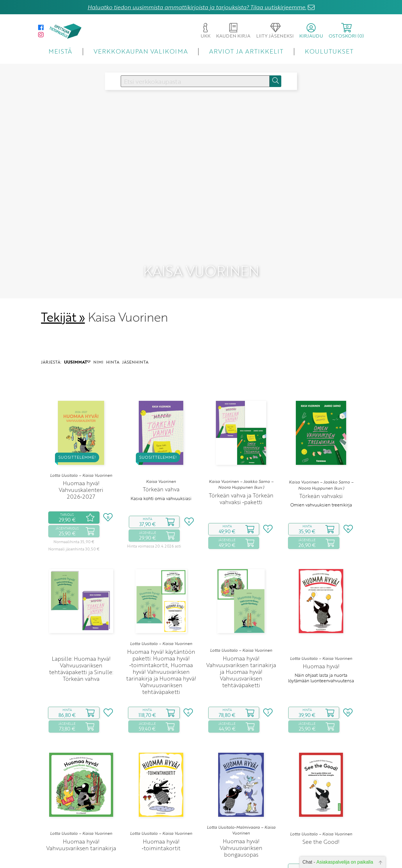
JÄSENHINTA (135, 351)
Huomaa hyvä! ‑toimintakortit (161, 834)
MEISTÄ (60, 51)
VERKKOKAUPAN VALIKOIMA (141, 51)
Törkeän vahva (161, 478)
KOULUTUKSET (329, 51)
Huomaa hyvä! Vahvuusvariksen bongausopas (241, 837)
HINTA (113, 351)
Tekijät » (63, 306)
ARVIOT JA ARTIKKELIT (246, 51)
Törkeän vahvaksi (321, 485)
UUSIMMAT (77, 351)
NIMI (98, 351)
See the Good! (321, 831)
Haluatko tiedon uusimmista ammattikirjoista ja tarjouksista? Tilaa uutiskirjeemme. (197, 7)
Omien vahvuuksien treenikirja (321, 494)
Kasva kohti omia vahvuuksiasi (161, 487)
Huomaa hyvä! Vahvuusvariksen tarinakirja (81, 834)
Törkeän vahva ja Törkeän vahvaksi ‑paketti (241, 488)
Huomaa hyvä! (321, 655)
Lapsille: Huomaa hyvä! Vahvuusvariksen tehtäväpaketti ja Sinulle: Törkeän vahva (81, 658)
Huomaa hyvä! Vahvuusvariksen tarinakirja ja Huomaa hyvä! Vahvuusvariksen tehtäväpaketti (241, 661)
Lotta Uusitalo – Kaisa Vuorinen (81, 464)
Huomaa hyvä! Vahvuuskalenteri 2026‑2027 (81, 479)
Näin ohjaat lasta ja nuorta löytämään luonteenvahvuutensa (321, 667)
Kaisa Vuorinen (161, 470)
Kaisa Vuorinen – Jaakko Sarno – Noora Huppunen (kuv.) (241, 473)
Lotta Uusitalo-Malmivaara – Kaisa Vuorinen (241, 819)
